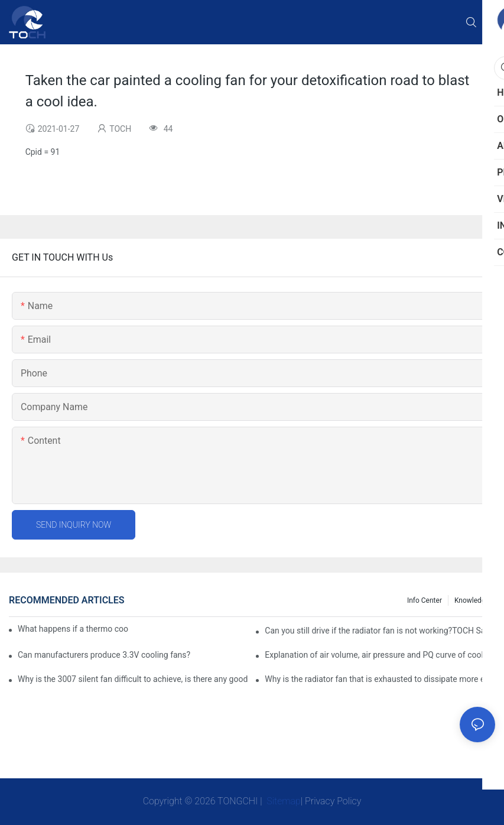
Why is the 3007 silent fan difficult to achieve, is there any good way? (133, 679)
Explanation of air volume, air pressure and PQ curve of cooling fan (380, 655)
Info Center (425, 600)
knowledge (472, 600)
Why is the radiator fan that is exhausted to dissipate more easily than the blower (380, 679)
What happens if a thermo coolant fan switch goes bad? (73, 629)
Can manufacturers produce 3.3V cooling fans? (104, 655)
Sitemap (282, 801)
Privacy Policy (333, 801)
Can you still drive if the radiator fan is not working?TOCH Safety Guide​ (380, 631)
